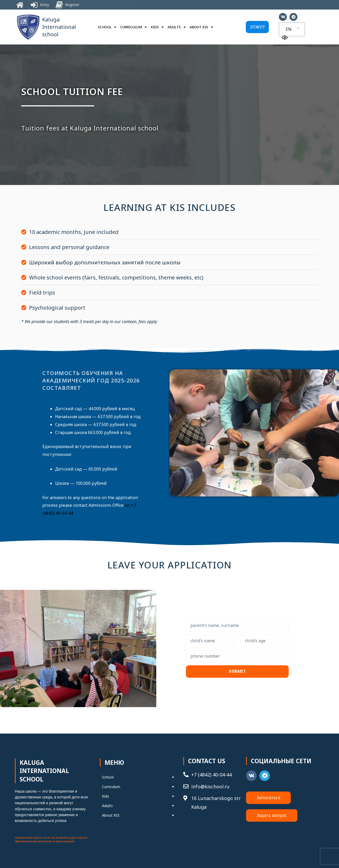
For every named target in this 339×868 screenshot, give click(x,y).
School (107, 27)
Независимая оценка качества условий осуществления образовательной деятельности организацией (51, 839)
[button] (257, 27)
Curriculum (133, 27)
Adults (177, 27)
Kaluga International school (59, 27)
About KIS (201, 27)
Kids (157, 27)
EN (289, 29)
